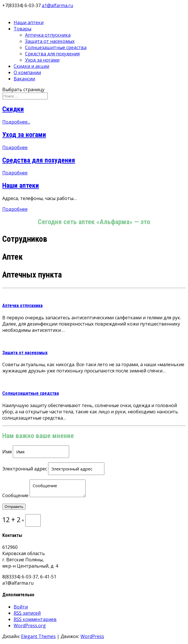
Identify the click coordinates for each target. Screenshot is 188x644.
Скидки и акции (31, 66)
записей (27, 613)
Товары (22, 29)
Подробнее (15, 147)
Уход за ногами (42, 60)
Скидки (13, 109)
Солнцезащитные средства (56, 47)
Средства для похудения (52, 54)
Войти (21, 607)
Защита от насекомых (50, 41)
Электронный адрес (25, 469)
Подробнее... (16, 122)
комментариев (35, 619)
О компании (27, 72)
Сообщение (15, 495)
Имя (7, 452)
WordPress (92, 636)
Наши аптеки (29, 22)
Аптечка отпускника (48, 35)
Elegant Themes (38, 636)
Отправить (14, 507)
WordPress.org (30, 626)
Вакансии (24, 79)
